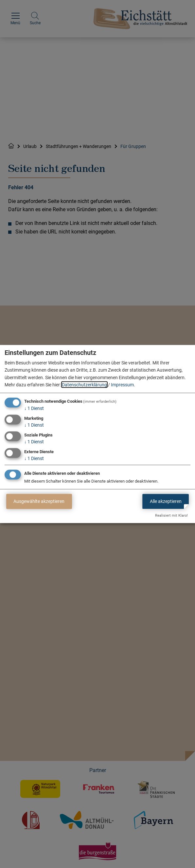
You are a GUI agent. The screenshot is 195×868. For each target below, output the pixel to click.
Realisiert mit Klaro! (171, 516)
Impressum (122, 385)
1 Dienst (34, 408)
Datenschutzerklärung (84, 385)
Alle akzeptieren (166, 501)
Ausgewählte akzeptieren (39, 501)
